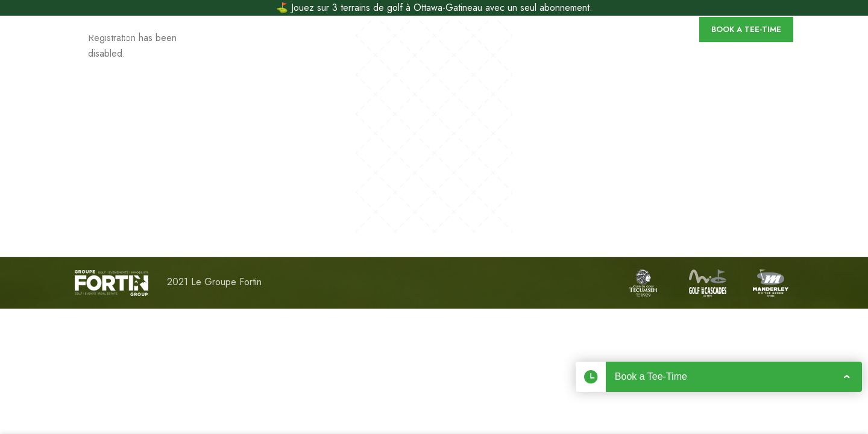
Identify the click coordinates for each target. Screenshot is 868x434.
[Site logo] (105, 28)
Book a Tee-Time (746, 29)
